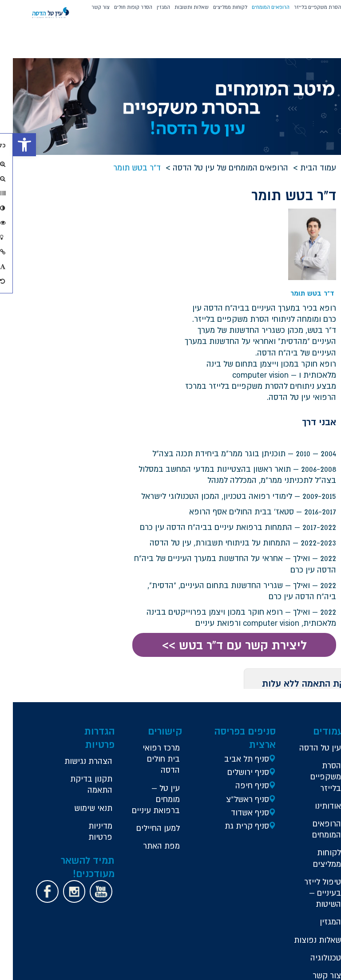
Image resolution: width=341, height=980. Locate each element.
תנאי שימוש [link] (124, 741)
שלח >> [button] (90, 326)
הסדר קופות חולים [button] (120, 7)
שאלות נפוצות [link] (317, 862)
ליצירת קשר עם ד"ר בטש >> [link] (226, 551)
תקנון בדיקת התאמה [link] (122, 707)
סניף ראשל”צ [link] (248, 705)
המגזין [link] (151, 7)
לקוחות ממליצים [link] (217, 7)
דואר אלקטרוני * (129, 276)
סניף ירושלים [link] (248, 678)
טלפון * (139, 244)
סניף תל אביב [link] (247, 664)
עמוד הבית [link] (312, 167)
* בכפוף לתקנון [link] (130, 307)
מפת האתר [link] (171, 774)
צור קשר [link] (88, 7)
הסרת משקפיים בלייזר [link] (313, 694)
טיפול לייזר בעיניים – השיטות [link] (310, 809)
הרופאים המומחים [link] (258, 7)
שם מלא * (136, 213)
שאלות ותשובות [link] (179, 7)
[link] (12, 145)
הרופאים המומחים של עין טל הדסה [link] (225, 167)
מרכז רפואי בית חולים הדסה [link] (171, 664)
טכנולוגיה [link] (313, 885)
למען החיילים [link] (177, 750)
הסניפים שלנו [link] (315, 927)
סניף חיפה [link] (252, 691)
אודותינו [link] (315, 722)
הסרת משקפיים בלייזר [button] (305, 7)
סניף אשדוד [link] (250, 718)
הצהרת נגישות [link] (122, 672)
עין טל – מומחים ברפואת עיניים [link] (175, 710)
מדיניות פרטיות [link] (122, 770)
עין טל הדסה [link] (318, 659)
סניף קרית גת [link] (247, 731)
